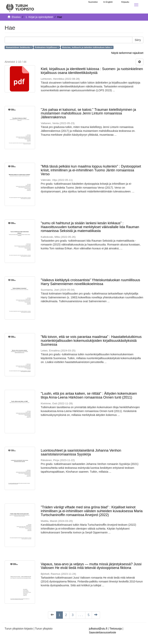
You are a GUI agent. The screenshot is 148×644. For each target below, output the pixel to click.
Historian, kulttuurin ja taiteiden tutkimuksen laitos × (87, 47)
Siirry (138, 40)
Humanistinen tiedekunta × (19, 47)
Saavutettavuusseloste (103, 632)
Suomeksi (93, 2)
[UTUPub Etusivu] (20, 7)
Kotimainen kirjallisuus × (47, 47)
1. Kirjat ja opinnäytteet (39, 17)
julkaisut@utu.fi (98, 629)
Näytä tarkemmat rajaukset (127, 53)
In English (108, 2)
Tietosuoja (116, 629)
